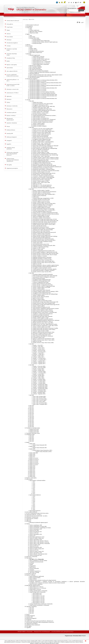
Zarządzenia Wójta (11, 58)
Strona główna (10, 24)
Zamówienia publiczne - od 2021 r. (13, 80)
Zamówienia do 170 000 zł (12, 93)
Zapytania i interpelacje (12, 123)
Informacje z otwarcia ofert (13, 89)
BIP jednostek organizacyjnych (10, 119)
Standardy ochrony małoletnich (11, 148)
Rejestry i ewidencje (11, 115)
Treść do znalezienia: (72, 8)
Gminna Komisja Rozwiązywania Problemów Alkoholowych (13, 160)
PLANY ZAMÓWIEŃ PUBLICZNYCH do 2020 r (13, 75)
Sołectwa (9, 34)
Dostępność (9, 141)
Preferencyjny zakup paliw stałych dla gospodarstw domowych (12, 154)
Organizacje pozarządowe (12, 168)
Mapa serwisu (31, 19)
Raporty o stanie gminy (12, 65)
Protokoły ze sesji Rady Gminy (12, 50)
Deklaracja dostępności (12, 137)
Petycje (8, 126)
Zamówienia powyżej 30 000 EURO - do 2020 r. (13, 85)
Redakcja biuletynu (11, 130)
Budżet (8, 61)
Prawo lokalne (10, 37)
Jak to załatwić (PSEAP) (12, 71)
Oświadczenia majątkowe (12, 43)
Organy (8, 30)
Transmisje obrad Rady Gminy (12, 54)
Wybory (8, 102)
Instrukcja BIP (10, 133)
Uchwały (9, 46)
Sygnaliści (9, 144)
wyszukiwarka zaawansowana (75, 12)
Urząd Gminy (10, 27)
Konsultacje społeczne (11, 112)
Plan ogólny (9, 165)
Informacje (9, 40)
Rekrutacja (9, 99)
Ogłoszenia (9, 96)
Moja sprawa (9, 109)
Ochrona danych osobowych (13, 21)
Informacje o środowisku (12, 106)
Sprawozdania (10, 68)
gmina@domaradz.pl (68, 632)
